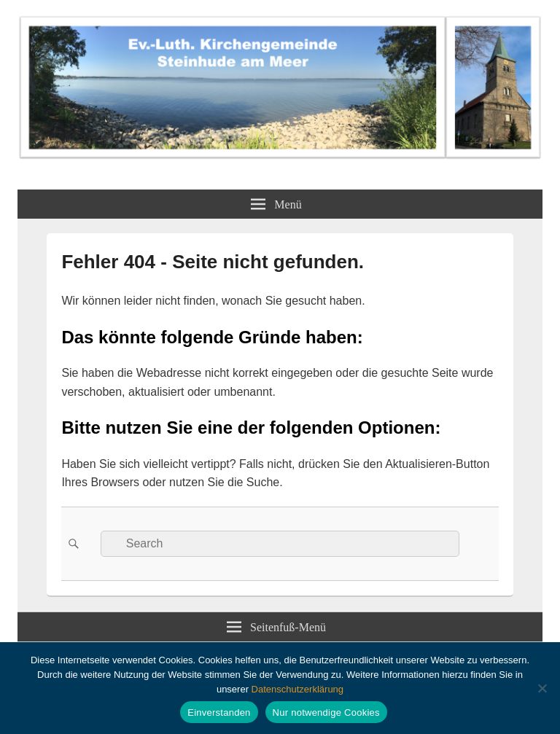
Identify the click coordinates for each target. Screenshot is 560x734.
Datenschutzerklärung (297, 689)
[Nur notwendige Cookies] (542, 688)
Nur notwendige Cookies (326, 712)
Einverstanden (219, 712)
